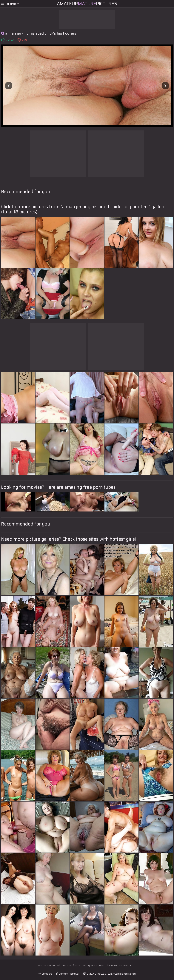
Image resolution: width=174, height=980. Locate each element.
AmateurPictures (87, 4)
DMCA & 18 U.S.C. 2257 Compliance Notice (110, 974)
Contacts (45, 974)
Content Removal (68, 974)
